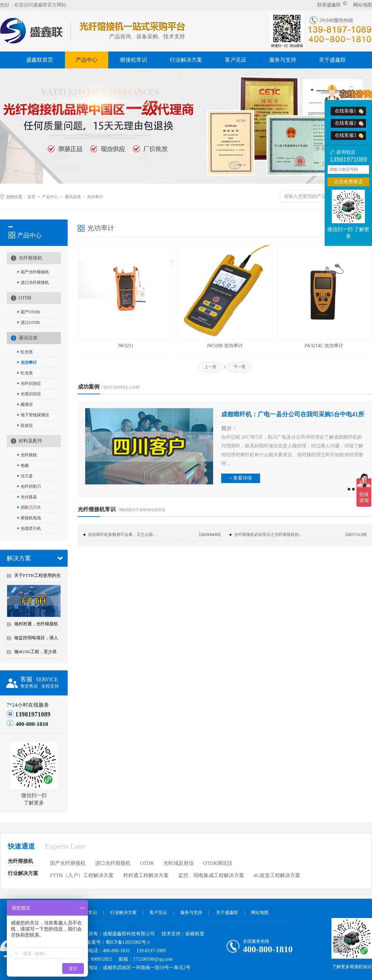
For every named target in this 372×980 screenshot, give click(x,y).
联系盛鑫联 (332, 4)
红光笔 (27, 352)
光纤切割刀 (31, 486)
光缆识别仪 (31, 394)
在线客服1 (345, 111)
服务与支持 (283, 60)
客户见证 (236, 60)
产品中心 (87, 60)
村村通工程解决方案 (146, 875)
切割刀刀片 (31, 507)
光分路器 (29, 497)
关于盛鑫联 (332, 60)
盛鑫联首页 (40, 60)
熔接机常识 (134, 60)
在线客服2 (345, 123)
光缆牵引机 (31, 528)
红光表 (27, 373)
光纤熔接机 (30, 258)
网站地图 (363, 5)
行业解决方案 (186, 60)
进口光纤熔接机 (35, 283)
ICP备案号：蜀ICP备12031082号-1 (114, 942)
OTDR (25, 298)
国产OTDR (30, 312)
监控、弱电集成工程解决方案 (211, 875)
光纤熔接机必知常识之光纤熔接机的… (269, 535)
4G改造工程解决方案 (277, 875)
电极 (25, 465)
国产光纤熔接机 (35, 272)
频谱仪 (27, 404)
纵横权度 (195, 934)
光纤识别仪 (31, 383)
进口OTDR (30, 322)
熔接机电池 (31, 518)
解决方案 (19, 558)
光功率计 (95, 197)
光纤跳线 (29, 455)
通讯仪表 (73, 197)
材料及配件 (30, 441)
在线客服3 (345, 135)
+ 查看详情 (241, 478)
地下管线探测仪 (35, 415)
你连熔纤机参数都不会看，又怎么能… (122, 535)
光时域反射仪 (179, 863)
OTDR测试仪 (218, 863)
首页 (31, 197)
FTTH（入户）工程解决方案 (82, 875)
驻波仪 (27, 425)
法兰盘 (27, 476)
